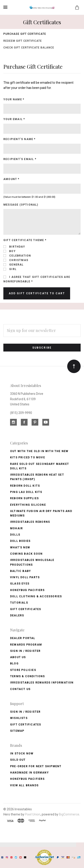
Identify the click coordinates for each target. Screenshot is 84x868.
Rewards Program (26, 645)
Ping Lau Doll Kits (26, 492)
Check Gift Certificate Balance (29, 48)
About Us (18, 657)
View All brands (24, 785)
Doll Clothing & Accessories (36, 596)
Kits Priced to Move (28, 457)
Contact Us (20, 689)
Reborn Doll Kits (25, 486)
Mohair (16, 528)
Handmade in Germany (29, 773)
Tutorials (19, 603)
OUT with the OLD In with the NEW (39, 451)
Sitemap (17, 731)
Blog (14, 664)
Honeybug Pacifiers (27, 590)
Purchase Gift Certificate (25, 34)
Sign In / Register (25, 651)
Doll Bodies (20, 541)
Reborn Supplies (24, 498)
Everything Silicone (28, 505)
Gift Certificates (26, 609)
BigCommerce (69, 814)
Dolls (15, 535)
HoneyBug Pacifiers (27, 779)
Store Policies (23, 670)
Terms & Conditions (28, 676)
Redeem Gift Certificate (23, 41)
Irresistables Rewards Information (42, 683)
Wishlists (19, 718)
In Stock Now (22, 754)
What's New (20, 547)
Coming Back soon (26, 554)
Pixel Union (33, 814)
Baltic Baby (20, 571)
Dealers (17, 615)
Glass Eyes (20, 584)
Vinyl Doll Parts (25, 577)
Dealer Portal (23, 638)
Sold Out (18, 760)
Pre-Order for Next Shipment (36, 766)
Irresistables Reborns (30, 522)
